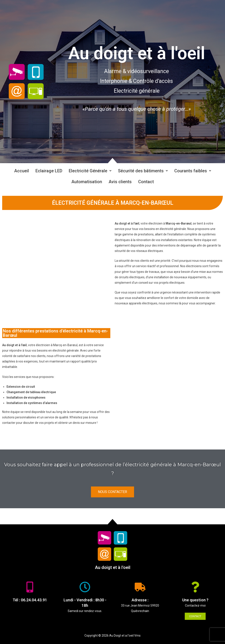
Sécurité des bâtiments (143, 171)
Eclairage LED (49, 171)
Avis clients (120, 182)
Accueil (22, 171)
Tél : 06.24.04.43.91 (30, 600)
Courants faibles (193, 171)
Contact (146, 182)
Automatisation (87, 182)
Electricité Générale (90, 171)
